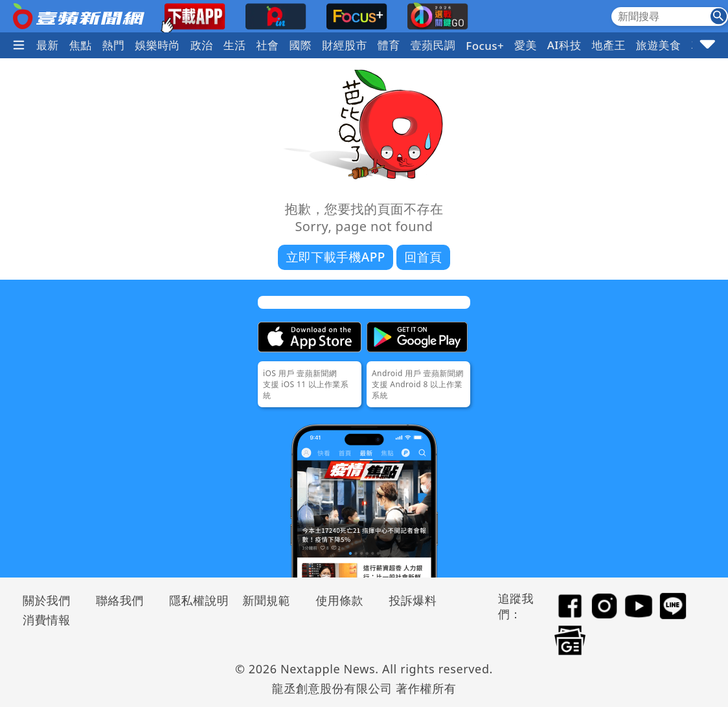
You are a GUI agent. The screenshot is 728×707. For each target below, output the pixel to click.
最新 (48, 45)
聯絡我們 (120, 600)
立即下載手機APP (335, 257)
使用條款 (339, 600)
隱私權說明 (194, 600)
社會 (268, 45)
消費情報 (47, 620)
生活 (235, 45)
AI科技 (564, 45)
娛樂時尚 (157, 45)
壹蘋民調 (433, 45)
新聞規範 (266, 600)
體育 (389, 45)
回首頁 (423, 257)
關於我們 (47, 600)
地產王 (609, 45)
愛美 (526, 45)
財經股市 (345, 45)
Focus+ (485, 46)
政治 (202, 45)
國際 (300, 45)
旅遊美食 (659, 45)
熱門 (114, 45)
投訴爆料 (413, 600)
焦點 (81, 45)
